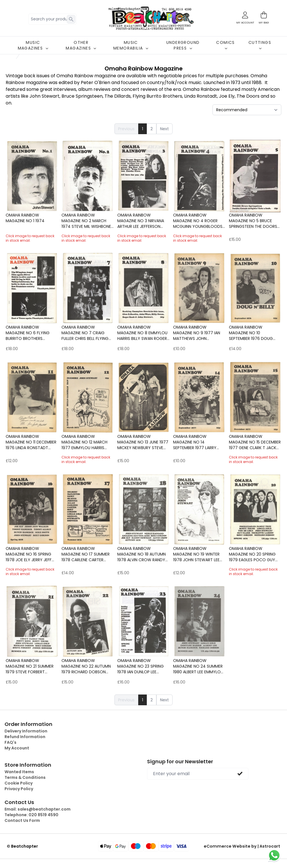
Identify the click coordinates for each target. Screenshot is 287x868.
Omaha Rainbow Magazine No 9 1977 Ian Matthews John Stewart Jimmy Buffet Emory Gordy (197, 333)
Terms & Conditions (25, 777)
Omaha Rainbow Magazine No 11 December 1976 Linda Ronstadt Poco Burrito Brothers (31, 442)
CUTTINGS (260, 45)
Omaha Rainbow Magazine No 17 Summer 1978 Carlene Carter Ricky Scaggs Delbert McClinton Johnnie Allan (88, 554)
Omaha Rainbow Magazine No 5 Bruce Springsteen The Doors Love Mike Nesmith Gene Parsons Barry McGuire (253, 221)
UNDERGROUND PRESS (183, 45)
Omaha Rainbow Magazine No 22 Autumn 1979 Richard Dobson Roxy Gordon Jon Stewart (86, 666)
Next (164, 129)
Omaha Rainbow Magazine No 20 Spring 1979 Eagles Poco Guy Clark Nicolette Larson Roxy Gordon (254, 554)
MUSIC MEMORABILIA (131, 45)
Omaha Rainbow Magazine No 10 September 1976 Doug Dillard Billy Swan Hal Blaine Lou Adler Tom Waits (252, 333)
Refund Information (25, 737)
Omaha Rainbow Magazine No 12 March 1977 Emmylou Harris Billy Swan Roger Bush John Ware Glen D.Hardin (87, 442)
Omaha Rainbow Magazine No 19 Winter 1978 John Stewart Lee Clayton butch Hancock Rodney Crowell (196, 554)
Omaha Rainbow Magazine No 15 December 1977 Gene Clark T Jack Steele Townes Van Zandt (255, 442)
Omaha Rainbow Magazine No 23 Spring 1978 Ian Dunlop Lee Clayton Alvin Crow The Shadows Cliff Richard (143, 666)
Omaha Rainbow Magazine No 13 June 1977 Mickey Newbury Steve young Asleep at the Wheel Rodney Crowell (143, 442)
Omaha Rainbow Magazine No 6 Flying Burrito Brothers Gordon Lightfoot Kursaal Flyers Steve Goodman (28, 333)
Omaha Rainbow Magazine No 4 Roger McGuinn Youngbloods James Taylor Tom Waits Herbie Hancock (199, 221)
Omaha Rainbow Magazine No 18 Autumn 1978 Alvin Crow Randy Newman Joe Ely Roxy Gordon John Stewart (142, 554)
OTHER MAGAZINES (81, 45)
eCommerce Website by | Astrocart (244, 846)
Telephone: (31, 815)
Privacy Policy (19, 789)
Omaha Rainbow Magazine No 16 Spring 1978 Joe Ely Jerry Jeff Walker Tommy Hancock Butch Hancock (32, 554)
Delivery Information (26, 731)
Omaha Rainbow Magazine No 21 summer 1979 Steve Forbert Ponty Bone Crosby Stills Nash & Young (30, 666)
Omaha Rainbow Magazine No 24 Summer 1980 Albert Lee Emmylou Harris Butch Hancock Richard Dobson (198, 666)
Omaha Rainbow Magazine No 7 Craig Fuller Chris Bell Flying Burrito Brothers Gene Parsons (85, 333)
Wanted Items (19, 772)
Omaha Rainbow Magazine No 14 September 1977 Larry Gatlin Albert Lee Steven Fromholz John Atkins (198, 442)
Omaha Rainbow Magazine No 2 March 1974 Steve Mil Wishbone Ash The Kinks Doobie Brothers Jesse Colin (86, 221)
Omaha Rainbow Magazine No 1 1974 (25, 218)
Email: (38, 809)
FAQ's (10, 742)
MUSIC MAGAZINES (33, 45)
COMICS (225, 45)
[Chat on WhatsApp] (274, 855)
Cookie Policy (19, 783)
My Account (17, 748)
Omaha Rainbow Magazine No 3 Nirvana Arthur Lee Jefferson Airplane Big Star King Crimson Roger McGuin (142, 221)
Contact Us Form (22, 820)
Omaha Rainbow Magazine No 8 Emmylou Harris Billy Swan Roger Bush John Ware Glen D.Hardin (142, 333)
